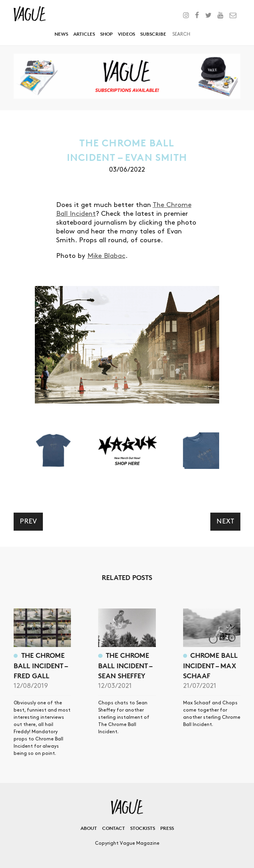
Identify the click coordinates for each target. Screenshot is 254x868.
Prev (28, 521)
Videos (126, 34)
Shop (106, 34)
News (61, 34)
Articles (84, 34)
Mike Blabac (106, 256)
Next (225, 521)
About (89, 828)
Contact (114, 828)
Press (167, 828)
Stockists (143, 828)
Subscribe (153, 34)
